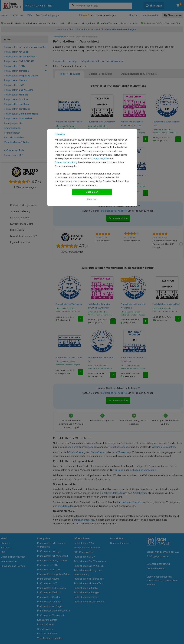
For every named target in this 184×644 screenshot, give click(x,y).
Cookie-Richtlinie (101, 159)
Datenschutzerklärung (66, 162)
